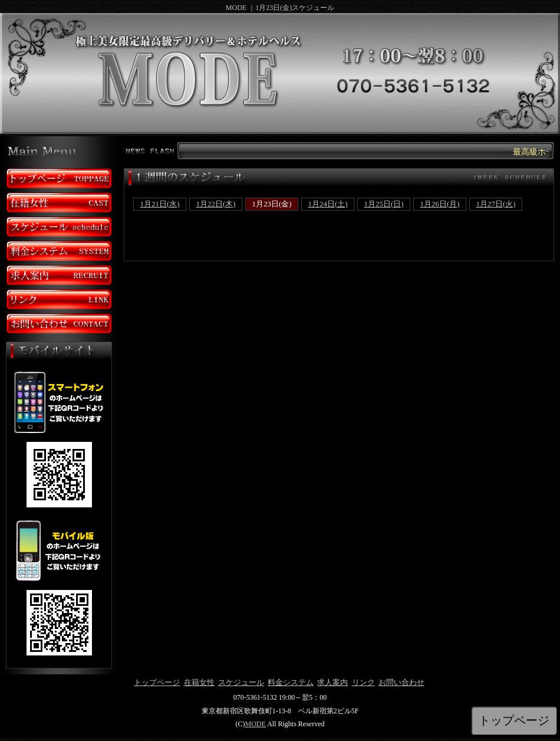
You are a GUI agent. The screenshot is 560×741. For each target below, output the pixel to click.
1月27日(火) (495, 204)
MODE (255, 724)
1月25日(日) (383, 204)
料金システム (291, 682)
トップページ (157, 682)
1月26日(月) (439, 204)
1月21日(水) (159, 204)
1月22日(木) (215, 204)
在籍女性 (199, 682)
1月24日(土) (327, 204)
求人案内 (332, 682)
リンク (363, 682)
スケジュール (241, 682)
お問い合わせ (401, 682)
